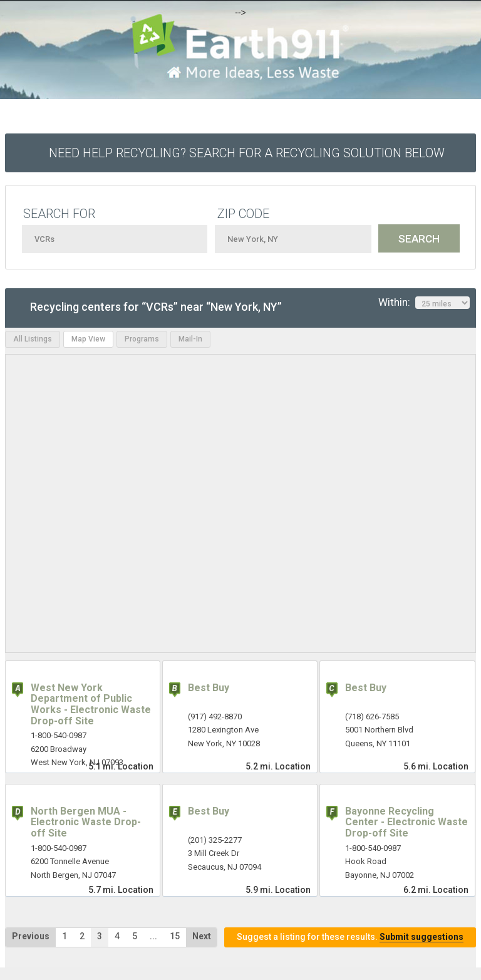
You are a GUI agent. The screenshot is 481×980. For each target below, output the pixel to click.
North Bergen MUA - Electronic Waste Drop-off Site (86, 822)
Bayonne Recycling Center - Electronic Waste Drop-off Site (406, 822)
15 (175, 936)
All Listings (33, 339)
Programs (142, 339)
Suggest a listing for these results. (350, 937)
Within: (424, 303)
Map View (88, 339)
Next (202, 936)
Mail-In (190, 339)
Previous (31, 936)
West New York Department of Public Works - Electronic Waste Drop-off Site (91, 704)
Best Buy (209, 688)
